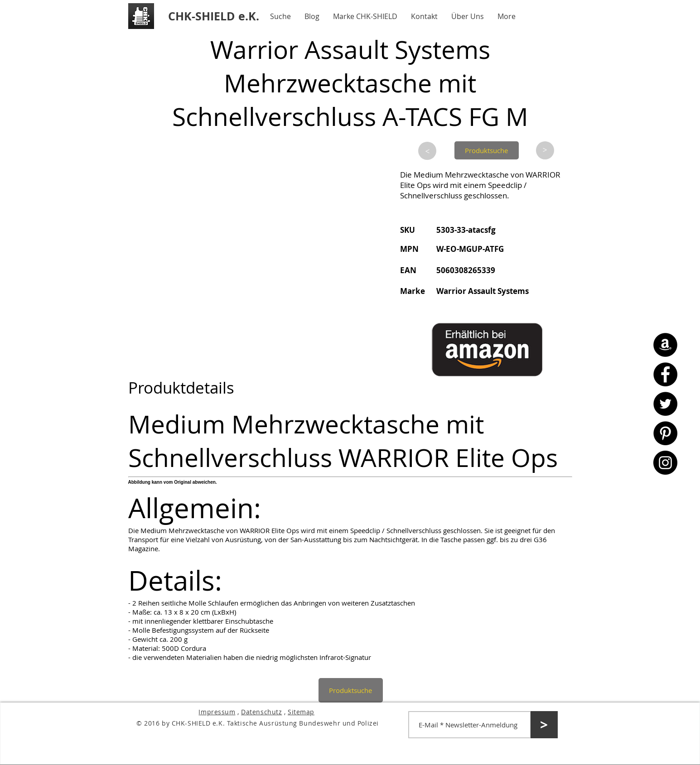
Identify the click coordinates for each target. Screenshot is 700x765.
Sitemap (301, 712)
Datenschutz (261, 712)
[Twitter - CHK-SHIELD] (665, 404)
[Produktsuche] (487, 150)
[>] (427, 151)
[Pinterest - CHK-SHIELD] (665, 433)
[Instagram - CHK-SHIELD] (665, 463)
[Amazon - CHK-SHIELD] (665, 345)
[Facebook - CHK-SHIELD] (665, 374)
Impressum (217, 712)
